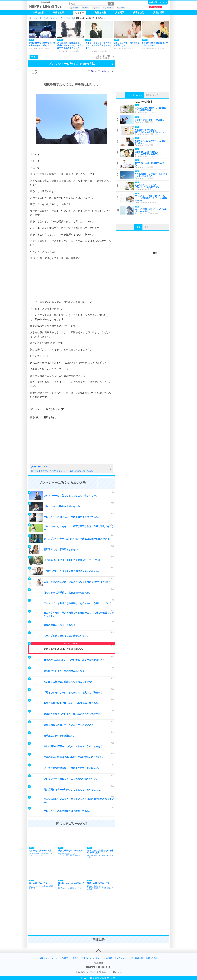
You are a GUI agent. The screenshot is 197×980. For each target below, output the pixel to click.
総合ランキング (152, 95)
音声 (146, 227)
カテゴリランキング (135, 95)
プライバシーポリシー (91, 958)
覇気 (87, 8)
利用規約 (75, 958)
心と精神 (38, 18)
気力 (45, 18)
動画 (138, 227)
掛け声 (75, 8)
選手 (97, 8)
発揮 (122, 8)
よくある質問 (62, 958)
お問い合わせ (152, 958)
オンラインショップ (124, 958)
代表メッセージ (46, 958)
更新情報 (108, 958)
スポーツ (110, 8)
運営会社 (139, 958)
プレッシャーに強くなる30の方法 (61, 18)
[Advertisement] (72, 280)
